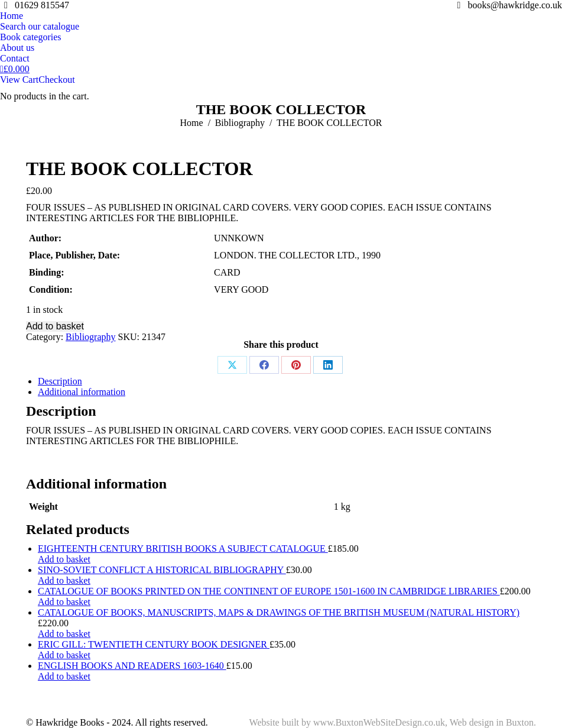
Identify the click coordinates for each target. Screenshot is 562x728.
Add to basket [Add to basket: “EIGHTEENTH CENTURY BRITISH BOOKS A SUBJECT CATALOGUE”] (64, 559)
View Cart (19, 80)
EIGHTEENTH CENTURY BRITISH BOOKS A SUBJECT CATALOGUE (183, 549)
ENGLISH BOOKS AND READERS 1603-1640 (132, 666)
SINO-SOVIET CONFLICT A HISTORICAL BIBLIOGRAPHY (162, 570)
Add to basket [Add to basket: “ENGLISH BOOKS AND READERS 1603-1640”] (64, 676)
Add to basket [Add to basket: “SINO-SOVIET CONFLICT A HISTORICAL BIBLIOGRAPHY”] (64, 580)
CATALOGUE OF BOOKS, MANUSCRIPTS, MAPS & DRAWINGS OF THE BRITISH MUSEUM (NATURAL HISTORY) (279, 612)
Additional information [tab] (82, 392)
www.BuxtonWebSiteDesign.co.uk (379, 722)
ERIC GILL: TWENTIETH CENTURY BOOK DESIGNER (154, 644)
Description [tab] (60, 381)
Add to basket (55, 326)
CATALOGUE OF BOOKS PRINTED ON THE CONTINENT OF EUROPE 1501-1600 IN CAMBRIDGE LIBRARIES (269, 591)
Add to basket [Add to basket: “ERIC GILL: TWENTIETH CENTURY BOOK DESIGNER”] (64, 655)
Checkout (56, 80)
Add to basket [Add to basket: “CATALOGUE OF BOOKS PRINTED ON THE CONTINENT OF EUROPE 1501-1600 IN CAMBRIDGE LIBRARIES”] (64, 602)
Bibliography (90, 337)
